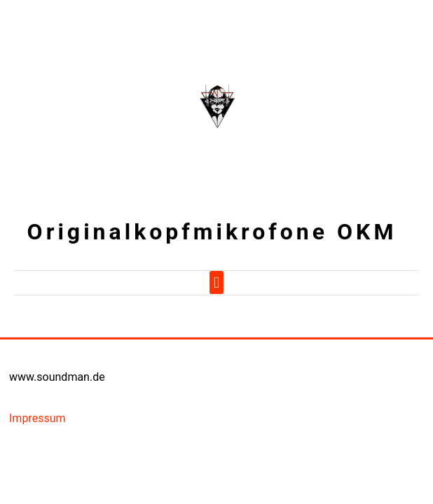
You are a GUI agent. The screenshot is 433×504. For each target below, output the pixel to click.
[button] (216, 282)
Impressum (37, 418)
